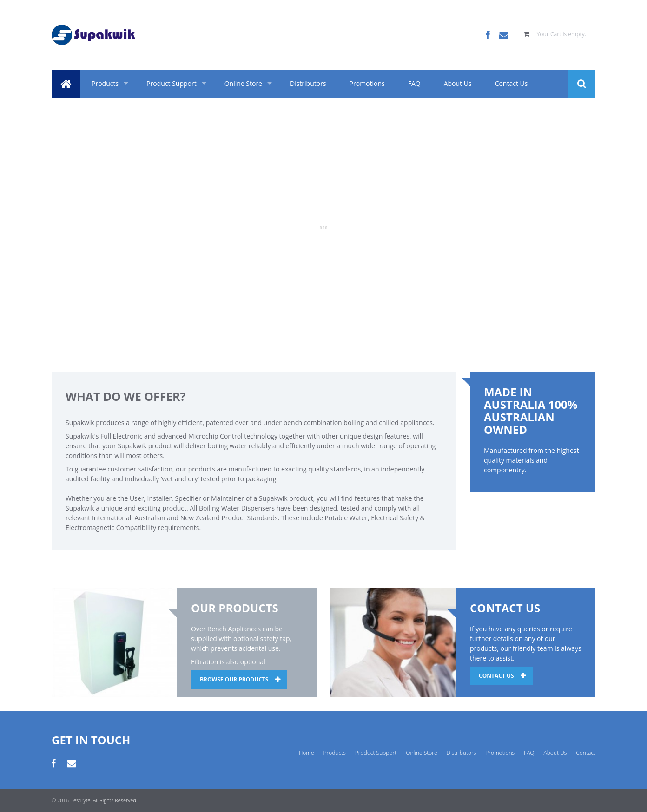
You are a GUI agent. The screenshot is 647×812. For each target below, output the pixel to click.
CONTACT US (496, 676)
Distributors (308, 83)
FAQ (414, 83)
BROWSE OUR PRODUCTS (234, 679)
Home (307, 753)
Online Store (243, 83)
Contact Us (512, 83)
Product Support (172, 83)
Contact (586, 753)
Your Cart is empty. (561, 34)
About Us (458, 83)
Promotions (367, 83)
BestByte (80, 800)
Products (105, 83)
